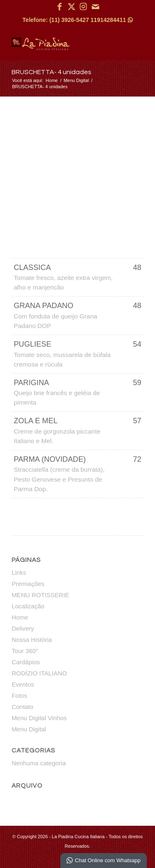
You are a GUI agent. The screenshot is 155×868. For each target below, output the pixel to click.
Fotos (19, 696)
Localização (28, 606)
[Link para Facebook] (60, 7)
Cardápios (26, 662)
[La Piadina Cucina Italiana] (64, 43)
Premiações (28, 584)
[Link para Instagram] (83, 7)
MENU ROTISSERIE (40, 595)
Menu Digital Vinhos (39, 718)
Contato (23, 707)
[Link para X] (72, 7)
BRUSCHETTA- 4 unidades (51, 72)
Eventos (23, 684)
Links (19, 573)
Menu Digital (29, 729)
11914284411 (112, 20)
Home (20, 617)
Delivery (23, 628)
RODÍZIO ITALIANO (39, 673)
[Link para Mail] (95, 7)
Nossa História (32, 640)
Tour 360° (25, 651)
